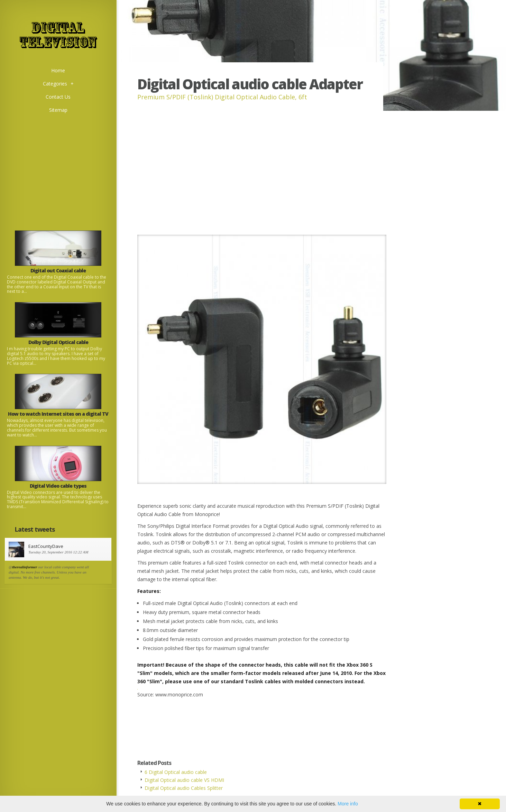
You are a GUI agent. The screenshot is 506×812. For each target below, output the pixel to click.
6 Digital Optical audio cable (176, 772)
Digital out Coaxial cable (58, 270)
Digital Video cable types (58, 486)
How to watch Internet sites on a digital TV (58, 414)
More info (348, 804)
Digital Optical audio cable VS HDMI (184, 780)
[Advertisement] (58, 165)
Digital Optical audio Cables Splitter (184, 788)
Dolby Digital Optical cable (58, 342)
